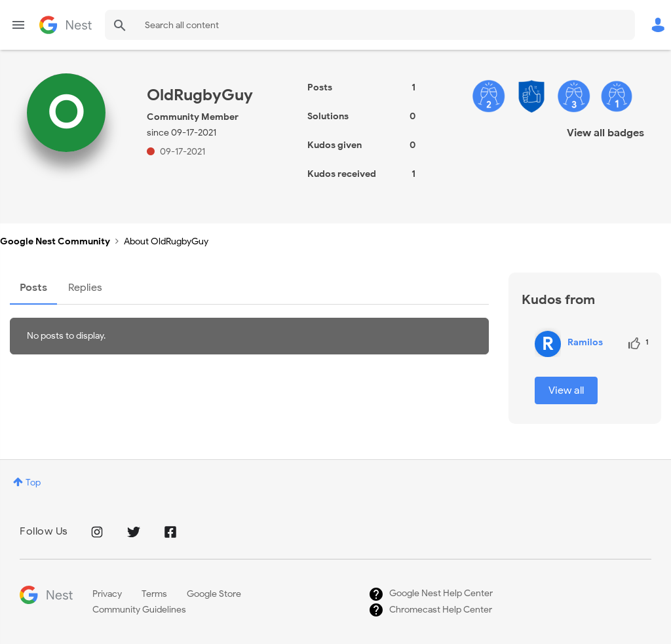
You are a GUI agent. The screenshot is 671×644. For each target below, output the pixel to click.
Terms (154, 594)
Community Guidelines (139, 610)
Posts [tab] (33, 288)
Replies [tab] (85, 288)
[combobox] (370, 25)
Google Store (214, 594)
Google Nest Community (66, 25)
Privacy (107, 594)
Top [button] (33, 483)
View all (566, 390)
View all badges (605, 133)
